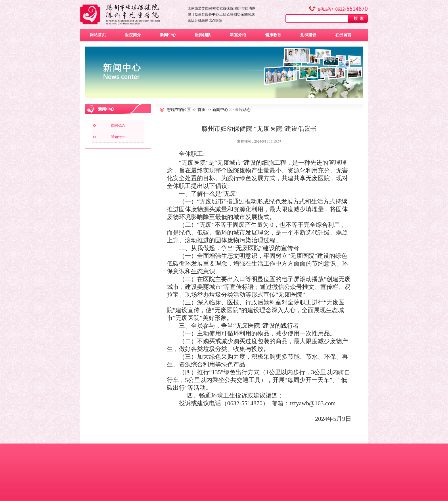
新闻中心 (168, 35)
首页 (202, 110)
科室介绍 (238, 35)
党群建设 (308, 35)
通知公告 (118, 137)
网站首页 (98, 35)
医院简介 (133, 35)
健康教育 (273, 35)
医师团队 (203, 35)
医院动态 (118, 125)
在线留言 (343, 35)
